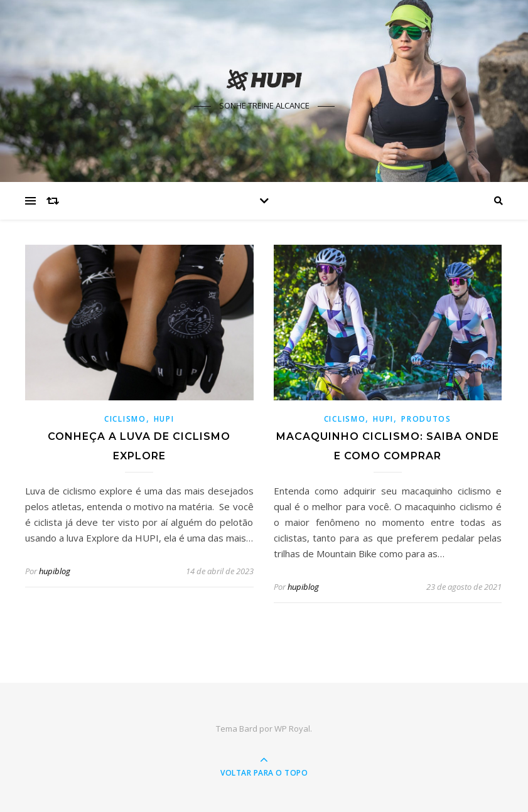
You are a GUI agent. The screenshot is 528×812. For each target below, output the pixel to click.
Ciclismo (125, 419)
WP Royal (292, 729)
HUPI (164, 419)
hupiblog (55, 571)
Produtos (426, 419)
